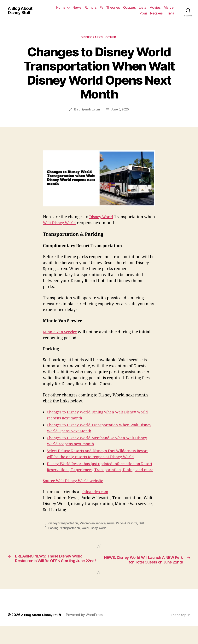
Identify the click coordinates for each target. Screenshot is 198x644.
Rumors (104, 7)
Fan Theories (123, 7)
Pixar (143, 13)
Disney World (102, 218)
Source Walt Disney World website (76, 493)
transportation (71, 540)
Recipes (157, 13)
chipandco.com (89, 110)
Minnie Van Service (62, 333)
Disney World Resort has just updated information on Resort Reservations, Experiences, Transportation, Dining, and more (98, 476)
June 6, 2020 (120, 110)
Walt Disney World (73, 224)
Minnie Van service (94, 536)
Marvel (131, 13)
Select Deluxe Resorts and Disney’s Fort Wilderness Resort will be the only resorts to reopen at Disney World (96, 458)
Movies (169, 7)
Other (112, 38)
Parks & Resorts (129, 536)
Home (74, 7)
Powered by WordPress (87, 633)
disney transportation (64, 536)
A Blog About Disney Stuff (21, 10)
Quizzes (143, 7)
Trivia (170, 13)
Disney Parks (92, 38)
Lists (156, 7)
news (112, 536)
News (91, 7)
